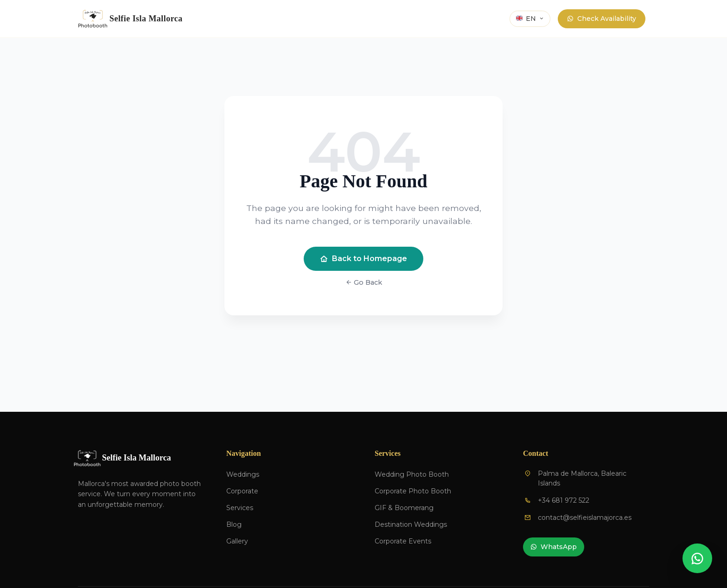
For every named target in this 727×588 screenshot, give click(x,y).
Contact (536, 453)
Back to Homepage (363, 259)
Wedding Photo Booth (412, 474)
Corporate (242, 491)
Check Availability (602, 19)
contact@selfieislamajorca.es (585, 518)
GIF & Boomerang (404, 508)
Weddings (243, 474)
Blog (234, 524)
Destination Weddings (411, 524)
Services (240, 508)
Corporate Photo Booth (413, 491)
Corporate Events (403, 541)
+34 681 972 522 (564, 500)
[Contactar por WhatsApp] (697, 558)
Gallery (237, 541)
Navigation (244, 453)
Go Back (364, 282)
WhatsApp (554, 547)
